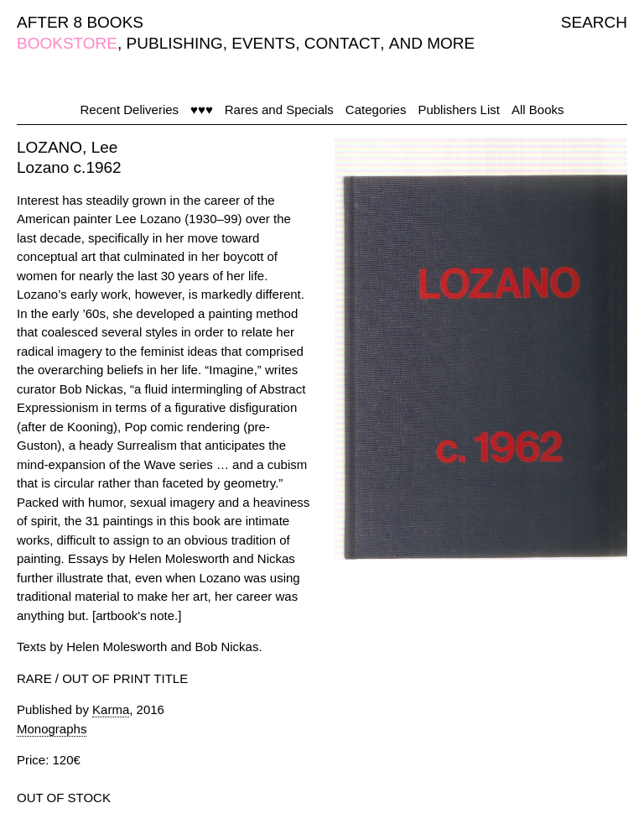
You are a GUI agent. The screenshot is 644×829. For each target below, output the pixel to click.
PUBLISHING (175, 43)
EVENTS (263, 43)
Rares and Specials (279, 109)
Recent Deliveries (130, 109)
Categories (376, 109)
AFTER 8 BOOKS (80, 22)
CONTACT (342, 43)
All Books (538, 109)
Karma (111, 709)
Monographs (52, 729)
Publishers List (459, 109)
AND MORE (432, 43)
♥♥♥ (202, 109)
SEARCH (594, 22)
